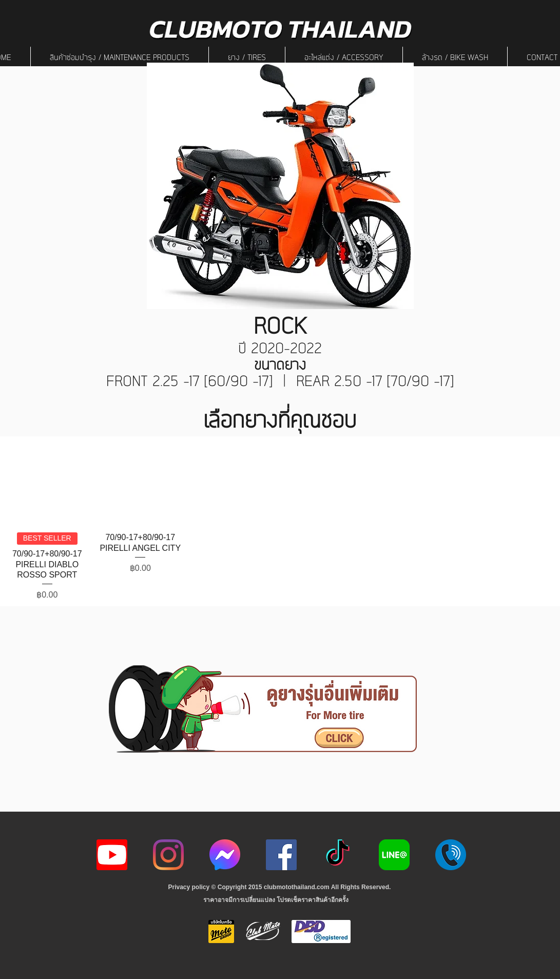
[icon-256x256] (225, 855)
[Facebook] (281, 855)
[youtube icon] (112, 855)
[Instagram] (168, 855)
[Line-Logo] (394, 855)
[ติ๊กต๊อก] (338, 855)
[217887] (451, 855)
